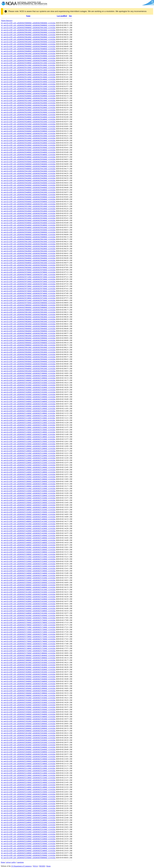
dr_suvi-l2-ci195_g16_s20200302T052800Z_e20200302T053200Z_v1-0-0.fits (28, 216)
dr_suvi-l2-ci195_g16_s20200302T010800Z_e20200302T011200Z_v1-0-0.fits (28, 63)
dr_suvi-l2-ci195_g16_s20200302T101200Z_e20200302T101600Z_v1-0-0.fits (28, 383)
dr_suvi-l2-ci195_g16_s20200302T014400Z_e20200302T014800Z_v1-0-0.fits (28, 84)
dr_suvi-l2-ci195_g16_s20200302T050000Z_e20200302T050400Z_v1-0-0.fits (28, 199)
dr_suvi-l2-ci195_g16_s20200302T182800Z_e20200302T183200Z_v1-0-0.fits (28, 672)
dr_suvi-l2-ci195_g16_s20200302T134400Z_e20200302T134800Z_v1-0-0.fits (28, 507)
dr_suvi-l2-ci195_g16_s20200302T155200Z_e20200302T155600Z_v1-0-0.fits (28, 580)
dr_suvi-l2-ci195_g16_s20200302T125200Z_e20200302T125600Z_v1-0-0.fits (28, 477)
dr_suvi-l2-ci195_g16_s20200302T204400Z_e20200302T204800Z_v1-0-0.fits (28, 752)
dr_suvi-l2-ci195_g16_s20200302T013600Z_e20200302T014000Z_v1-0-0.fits (28, 79)
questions (20, 862)
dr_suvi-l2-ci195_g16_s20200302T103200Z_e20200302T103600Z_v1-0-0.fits (28, 394)
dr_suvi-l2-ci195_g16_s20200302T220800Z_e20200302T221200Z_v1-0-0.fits (28, 801)
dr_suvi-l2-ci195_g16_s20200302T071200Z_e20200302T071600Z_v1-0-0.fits (28, 277)
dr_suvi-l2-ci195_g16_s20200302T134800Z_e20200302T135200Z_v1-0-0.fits (28, 510)
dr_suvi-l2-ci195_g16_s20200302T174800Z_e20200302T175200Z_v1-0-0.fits (28, 648)
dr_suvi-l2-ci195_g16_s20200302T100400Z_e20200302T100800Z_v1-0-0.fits (28, 378)
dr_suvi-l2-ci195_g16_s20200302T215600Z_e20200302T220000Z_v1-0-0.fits (28, 794)
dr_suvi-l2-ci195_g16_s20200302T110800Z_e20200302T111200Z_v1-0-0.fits (28, 416)
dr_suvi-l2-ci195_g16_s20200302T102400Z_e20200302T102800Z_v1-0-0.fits (28, 390)
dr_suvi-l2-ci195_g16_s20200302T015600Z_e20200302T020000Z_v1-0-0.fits (28, 91)
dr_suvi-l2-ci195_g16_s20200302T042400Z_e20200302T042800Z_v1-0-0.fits (28, 178)
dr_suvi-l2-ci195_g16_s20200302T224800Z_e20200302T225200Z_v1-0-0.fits (28, 822)
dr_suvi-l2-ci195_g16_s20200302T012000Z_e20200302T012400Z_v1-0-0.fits (28, 70)
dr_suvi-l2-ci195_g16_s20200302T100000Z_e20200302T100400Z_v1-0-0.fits (28, 376)
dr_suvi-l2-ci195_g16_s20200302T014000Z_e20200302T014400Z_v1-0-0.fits (28, 82)
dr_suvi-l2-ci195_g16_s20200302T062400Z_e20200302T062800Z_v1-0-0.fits (28, 249)
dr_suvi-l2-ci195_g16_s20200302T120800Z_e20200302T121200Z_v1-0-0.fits (28, 451)
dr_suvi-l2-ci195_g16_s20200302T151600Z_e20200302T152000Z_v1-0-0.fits (28, 559)
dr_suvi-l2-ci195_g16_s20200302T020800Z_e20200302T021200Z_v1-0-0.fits (28, 98)
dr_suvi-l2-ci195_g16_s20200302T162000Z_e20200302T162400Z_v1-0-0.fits (28, 597)
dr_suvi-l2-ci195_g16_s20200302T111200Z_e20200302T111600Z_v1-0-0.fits (28, 418)
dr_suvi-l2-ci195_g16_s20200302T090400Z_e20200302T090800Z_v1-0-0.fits (28, 343)
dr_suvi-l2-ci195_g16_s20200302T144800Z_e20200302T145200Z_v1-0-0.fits (28, 545)
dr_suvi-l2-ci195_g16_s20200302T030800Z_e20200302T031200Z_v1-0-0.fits (28, 133)
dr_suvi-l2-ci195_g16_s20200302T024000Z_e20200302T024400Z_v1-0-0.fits (28, 117)
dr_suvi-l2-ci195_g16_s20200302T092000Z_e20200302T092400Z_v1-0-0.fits (28, 352)
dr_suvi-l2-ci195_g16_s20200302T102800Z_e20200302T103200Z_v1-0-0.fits (28, 392)
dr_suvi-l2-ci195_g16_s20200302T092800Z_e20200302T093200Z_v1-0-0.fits (28, 357)
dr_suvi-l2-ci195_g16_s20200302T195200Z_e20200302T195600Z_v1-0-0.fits (28, 721)
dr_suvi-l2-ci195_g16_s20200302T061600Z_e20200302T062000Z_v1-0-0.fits (28, 244)
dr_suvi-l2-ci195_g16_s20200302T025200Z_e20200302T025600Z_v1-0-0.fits (28, 124)
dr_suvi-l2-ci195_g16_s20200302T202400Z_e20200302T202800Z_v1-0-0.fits (28, 740)
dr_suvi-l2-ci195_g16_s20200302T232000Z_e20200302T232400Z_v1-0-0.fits (28, 837)
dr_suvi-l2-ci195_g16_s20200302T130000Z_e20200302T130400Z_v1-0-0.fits (28, 481)
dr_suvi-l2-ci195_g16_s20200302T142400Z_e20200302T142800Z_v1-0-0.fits (28, 531)
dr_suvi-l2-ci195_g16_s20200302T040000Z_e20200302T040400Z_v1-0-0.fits (28, 164)
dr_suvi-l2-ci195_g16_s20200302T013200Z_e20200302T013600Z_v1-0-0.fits (28, 77)
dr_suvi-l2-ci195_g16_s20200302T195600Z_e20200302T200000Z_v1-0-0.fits (28, 724)
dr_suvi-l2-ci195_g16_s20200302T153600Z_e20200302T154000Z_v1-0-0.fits (28, 571)
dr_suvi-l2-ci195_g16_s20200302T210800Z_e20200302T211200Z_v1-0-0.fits (28, 766)
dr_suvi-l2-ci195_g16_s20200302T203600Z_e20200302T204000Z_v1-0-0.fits (28, 747)
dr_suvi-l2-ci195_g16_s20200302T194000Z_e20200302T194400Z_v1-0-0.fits (28, 714)
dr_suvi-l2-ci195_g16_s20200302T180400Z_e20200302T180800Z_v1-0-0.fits (28, 658)
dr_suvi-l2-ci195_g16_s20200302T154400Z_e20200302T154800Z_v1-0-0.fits (28, 576)
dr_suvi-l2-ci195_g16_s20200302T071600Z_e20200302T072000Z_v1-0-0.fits (28, 279)
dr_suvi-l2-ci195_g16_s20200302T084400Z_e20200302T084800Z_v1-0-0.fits (28, 331)
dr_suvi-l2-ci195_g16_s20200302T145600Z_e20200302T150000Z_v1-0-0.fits (28, 550)
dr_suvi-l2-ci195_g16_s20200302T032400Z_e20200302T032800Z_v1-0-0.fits (28, 143)
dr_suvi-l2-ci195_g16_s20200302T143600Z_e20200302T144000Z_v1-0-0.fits (28, 538)
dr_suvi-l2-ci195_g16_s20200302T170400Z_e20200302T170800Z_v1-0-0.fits (28, 623)
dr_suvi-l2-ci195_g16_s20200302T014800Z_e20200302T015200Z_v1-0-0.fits (28, 86)
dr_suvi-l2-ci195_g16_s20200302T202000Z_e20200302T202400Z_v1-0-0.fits (28, 738)
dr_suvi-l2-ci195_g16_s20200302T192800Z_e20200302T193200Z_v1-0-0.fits (28, 707)
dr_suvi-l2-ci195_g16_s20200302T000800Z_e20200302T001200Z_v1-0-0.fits (28, 28)
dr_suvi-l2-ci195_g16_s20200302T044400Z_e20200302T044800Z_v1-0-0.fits (28, 190)
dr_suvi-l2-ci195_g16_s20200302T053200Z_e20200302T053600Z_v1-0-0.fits (28, 218)
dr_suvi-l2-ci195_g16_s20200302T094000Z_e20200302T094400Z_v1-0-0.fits (28, 364)
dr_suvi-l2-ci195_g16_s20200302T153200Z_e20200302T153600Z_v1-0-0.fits (28, 568)
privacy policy (11, 862)
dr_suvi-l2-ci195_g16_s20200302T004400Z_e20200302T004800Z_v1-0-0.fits (28, 49)
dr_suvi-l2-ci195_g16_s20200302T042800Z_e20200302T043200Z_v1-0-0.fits (28, 180)
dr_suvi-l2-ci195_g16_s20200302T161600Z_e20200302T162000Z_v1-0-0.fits (28, 594)
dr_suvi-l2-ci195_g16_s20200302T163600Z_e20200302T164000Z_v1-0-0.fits (28, 606)
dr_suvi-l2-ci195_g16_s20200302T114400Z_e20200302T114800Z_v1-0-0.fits (28, 437)
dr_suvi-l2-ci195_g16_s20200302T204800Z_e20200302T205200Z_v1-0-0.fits (28, 754)
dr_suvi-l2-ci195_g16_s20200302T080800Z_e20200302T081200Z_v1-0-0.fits (28, 310)
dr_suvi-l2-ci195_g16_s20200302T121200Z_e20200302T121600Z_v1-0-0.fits (28, 453)
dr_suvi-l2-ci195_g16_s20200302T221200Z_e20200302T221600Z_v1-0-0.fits (28, 804)
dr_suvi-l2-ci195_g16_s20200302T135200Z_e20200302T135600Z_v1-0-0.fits (28, 512)
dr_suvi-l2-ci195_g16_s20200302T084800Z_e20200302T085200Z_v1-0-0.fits (28, 333)
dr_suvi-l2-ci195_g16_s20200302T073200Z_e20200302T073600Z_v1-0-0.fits (28, 289)
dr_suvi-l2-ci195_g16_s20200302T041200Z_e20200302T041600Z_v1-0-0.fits (28, 171)
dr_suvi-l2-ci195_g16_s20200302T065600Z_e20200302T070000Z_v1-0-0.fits (28, 267)
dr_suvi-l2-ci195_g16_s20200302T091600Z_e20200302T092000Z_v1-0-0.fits (28, 350)
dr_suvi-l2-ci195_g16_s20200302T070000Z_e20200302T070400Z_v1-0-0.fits (28, 270)
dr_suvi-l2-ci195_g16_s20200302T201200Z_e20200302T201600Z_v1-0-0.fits (28, 733)
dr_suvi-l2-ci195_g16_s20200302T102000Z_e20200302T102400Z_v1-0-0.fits (28, 387)
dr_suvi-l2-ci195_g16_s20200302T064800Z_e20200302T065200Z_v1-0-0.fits (28, 263)
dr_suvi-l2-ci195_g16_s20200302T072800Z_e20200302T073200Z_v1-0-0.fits (28, 286)
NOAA (35, 866)
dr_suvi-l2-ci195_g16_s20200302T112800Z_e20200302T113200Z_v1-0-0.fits (28, 427)
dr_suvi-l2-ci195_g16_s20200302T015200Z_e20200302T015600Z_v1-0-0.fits (28, 89)
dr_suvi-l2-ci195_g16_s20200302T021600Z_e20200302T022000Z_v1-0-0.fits (28, 103)
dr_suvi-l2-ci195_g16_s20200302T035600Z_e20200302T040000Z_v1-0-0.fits (28, 162)
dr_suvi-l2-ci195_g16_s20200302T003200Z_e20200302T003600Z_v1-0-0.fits (28, 42)
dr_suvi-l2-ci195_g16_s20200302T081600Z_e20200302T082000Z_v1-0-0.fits (28, 315)
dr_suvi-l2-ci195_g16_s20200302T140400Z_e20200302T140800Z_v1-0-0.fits (28, 519)
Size (70, 16)
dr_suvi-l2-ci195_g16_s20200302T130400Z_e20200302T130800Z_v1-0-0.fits (28, 484)
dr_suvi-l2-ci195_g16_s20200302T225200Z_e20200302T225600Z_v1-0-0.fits (28, 825)
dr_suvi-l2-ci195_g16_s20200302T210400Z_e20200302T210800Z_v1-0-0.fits (28, 764)
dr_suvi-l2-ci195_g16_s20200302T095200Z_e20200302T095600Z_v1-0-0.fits (28, 371)
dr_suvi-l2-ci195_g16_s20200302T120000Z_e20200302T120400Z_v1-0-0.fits (28, 446)
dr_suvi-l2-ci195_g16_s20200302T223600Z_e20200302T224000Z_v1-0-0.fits (28, 815)
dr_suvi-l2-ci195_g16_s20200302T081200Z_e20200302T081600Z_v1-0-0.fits (28, 312)
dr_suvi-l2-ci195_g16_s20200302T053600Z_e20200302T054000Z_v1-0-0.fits (28, 220)
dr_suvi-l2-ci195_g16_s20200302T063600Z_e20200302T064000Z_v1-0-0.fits (28, 256)
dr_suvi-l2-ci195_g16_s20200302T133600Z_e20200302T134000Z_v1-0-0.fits (28, 503)
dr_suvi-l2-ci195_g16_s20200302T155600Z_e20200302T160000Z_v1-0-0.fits (28, 583)
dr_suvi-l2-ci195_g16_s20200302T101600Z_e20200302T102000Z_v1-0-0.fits (28, 385)
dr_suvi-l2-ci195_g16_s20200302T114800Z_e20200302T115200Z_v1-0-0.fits (28, 439)
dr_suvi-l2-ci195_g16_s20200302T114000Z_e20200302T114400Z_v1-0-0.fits (28, 434)
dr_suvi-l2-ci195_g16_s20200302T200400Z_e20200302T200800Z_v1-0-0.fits (28, 728)
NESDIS (42, 866)
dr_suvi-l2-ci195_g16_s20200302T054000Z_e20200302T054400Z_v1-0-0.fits (28, 223)
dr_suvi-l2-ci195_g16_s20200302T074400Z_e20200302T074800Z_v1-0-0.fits (28, 296)
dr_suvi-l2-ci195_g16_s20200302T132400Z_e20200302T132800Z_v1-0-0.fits (28, 496)
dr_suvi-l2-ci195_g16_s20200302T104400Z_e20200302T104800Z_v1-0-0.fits (28, 402)
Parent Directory (7, 21)
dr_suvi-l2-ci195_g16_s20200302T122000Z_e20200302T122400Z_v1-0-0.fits (28, 458)
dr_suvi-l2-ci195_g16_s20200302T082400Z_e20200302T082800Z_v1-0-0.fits (28, 319)
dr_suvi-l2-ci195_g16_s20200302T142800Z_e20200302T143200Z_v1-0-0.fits (28, 533)
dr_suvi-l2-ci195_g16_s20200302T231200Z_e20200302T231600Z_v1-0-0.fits (28, 832)
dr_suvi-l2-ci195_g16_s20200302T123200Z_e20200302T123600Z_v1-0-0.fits (28, 465)
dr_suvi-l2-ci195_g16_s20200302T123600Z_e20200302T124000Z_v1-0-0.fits (28, 467)
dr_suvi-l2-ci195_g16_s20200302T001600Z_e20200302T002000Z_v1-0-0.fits (28, 32)
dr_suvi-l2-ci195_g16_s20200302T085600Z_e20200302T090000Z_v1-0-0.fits (28, 338)
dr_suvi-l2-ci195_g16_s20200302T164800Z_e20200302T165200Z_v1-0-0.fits (28, 613)
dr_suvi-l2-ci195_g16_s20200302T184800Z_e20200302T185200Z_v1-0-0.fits (28, 684)
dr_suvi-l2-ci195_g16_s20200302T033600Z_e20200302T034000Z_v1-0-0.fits (28, 150)
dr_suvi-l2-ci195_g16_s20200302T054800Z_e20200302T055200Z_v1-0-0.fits (28, 228)
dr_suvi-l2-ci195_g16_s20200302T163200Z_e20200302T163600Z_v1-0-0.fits (28, 604)
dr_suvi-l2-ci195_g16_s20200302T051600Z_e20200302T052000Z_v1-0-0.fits (28, 209)
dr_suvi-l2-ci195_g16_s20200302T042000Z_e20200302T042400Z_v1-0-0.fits (28, 176)
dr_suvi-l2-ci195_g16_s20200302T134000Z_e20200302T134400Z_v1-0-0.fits (28, 505)
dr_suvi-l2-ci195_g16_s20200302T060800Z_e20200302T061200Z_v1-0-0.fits (28, 239)
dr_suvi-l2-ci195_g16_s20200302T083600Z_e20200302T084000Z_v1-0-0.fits (28, 326)
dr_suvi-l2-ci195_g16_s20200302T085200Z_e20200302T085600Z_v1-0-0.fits (28, 336)
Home (3, 862)
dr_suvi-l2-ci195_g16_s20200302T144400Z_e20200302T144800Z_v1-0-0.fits (28, 543)
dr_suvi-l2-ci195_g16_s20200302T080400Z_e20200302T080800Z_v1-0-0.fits (28, 307)
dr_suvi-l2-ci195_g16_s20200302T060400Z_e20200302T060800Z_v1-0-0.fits (28, 237)
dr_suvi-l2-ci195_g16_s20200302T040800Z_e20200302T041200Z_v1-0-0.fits (28, 169)
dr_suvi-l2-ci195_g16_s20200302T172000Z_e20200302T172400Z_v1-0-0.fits (28, 632)
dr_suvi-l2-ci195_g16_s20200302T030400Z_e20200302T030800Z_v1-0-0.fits (28, 131)
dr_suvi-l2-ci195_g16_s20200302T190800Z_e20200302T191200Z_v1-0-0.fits (28, 695)
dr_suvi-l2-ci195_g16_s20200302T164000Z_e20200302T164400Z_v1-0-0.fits (28, 608)
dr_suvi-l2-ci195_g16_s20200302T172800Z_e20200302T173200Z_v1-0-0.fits (28, 637)
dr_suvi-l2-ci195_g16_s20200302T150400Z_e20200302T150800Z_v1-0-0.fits (28, 552)
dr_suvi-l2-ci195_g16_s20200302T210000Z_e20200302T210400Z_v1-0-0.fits (28, 761)
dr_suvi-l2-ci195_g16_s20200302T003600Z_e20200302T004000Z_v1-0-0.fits (28, 44)
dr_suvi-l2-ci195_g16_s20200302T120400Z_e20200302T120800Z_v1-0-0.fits (28, 449)
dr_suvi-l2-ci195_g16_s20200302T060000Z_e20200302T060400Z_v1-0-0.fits (28, 235)
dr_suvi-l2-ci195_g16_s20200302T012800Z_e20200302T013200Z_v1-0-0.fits (28, 75)
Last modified (62, 16)
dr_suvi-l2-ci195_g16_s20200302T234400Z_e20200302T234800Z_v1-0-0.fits (28, 851)
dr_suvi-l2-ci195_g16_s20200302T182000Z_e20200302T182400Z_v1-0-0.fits (28, 667)
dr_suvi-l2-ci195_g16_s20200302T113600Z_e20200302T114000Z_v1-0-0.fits (28, 432)
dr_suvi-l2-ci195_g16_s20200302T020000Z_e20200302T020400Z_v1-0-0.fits (28, 93)
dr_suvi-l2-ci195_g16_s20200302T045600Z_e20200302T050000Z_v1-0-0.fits (28, 197)
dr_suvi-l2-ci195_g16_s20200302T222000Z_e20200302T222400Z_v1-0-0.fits (28, 808)
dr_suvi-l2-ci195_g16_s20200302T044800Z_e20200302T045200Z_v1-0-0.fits (28, 192)
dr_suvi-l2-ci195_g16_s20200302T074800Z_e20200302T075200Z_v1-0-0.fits (28, 298)
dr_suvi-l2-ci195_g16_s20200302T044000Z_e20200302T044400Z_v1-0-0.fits (28, 188)
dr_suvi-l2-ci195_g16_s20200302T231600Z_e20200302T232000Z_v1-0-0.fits (28, 834)
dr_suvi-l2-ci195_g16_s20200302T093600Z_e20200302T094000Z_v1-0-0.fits (28, 362)
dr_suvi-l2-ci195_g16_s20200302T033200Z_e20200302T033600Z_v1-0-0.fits (28, 148)
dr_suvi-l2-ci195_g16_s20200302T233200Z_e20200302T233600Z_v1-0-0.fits (28, 844)
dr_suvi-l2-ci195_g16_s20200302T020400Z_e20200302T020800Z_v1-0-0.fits (28, 96)
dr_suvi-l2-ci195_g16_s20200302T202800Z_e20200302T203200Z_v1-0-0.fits (28, 742)
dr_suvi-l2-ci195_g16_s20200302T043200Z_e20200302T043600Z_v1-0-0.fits (28, 183)
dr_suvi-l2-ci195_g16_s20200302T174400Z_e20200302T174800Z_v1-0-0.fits (28, 646)
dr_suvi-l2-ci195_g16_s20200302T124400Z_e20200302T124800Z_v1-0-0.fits (28, 472)
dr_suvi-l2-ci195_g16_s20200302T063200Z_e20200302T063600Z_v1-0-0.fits (28, 253)
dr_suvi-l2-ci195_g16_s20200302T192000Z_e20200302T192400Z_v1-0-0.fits (28, 702)
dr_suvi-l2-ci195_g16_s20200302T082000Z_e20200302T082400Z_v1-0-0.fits (28, 317)
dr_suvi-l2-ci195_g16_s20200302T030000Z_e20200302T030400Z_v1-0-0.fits (28, 129)
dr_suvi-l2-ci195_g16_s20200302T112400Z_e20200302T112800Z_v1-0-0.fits (28, 425)
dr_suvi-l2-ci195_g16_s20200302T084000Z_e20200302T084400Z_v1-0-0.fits (28, 329)
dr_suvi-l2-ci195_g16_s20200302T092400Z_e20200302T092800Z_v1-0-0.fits (28, 354)
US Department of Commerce (21, 866)
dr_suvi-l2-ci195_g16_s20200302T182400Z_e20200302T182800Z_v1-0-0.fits (28, 670)
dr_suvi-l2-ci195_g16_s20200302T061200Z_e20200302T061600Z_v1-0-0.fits (28, 242)
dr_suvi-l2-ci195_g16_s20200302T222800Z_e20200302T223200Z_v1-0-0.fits (28, 813)
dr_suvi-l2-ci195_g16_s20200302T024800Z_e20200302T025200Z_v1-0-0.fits (28, 122)
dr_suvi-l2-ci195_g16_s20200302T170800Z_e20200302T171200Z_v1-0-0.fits (28, 625)
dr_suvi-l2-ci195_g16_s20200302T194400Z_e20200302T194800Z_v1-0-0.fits (28, 717)
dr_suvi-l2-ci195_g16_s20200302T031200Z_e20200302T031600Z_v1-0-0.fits (28, 136)
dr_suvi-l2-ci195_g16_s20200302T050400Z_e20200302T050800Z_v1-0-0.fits (28, 202)
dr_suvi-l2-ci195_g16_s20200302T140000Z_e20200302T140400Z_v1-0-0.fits (28, 517)
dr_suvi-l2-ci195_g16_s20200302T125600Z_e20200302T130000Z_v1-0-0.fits (28, 479)
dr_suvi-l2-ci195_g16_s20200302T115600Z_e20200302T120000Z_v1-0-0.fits (28, 444)
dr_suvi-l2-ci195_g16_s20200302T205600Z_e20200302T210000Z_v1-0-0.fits (28, 759)
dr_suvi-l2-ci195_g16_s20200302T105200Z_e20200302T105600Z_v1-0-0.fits (28, 406)
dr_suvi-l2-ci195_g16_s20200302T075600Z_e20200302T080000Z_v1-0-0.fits (28, 303)
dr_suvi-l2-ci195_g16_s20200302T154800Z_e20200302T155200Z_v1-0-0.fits (28, 578)
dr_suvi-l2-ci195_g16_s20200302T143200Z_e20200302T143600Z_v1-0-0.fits (28, 536)
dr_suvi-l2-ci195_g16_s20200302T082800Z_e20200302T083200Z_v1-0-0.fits (28, 322)
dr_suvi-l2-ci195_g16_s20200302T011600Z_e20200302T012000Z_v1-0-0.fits (28, 68)
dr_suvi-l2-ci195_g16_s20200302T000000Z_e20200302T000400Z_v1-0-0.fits (28, 23)
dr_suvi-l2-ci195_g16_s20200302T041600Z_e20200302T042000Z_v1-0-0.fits (28, 173)
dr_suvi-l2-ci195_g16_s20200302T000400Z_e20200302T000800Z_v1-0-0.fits (28, 25)
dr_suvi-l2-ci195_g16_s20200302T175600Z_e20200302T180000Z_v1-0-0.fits (28, 653)
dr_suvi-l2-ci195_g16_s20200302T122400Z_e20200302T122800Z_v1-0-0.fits (28, 460)
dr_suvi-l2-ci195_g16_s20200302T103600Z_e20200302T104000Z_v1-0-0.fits (28, 397)
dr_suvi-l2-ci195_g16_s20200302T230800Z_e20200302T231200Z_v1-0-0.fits (28, 829)
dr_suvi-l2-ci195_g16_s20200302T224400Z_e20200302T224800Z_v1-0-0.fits (28, 820)
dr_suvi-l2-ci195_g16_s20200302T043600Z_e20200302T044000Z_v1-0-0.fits (28, 185)
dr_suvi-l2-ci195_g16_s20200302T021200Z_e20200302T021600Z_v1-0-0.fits (28, 101)
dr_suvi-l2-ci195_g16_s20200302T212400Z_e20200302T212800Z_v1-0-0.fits (28, 775)
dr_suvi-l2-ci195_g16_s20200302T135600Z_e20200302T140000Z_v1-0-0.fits (28, 514)
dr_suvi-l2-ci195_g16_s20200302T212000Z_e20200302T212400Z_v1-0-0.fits (28, 773)
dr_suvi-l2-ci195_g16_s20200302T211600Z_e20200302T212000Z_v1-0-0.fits (28, 771)
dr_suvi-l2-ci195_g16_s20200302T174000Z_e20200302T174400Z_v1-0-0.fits (28, 644)
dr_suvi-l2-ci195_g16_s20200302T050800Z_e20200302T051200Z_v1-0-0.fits (28, 204)
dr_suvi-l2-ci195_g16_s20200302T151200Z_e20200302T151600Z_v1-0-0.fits (28, 557)
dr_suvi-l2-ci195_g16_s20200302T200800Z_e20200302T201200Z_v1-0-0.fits (28, 731)
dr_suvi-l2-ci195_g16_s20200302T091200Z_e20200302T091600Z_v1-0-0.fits (28, 347)
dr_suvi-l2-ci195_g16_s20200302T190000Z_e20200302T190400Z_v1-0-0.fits (28, 691)
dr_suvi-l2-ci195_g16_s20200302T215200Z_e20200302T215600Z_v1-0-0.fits (28, 792)
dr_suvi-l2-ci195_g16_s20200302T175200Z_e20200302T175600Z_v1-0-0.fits (28, 651)
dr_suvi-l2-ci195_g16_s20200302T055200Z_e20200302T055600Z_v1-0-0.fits (28, 230)
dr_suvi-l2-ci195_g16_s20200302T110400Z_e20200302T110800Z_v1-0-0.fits (28, 413)
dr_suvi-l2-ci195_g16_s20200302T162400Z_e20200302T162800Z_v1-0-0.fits (28, 599)
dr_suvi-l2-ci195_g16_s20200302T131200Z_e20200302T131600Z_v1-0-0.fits (28, 489)
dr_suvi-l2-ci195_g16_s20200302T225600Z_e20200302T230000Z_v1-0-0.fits (28, 827)
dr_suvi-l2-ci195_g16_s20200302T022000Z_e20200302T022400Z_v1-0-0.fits (28, 105)
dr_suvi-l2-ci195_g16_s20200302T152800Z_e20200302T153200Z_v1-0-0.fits (28, 566)
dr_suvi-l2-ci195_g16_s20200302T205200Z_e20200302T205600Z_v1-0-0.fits (28, 757)
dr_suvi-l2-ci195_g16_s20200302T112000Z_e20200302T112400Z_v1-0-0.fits (28, 423)
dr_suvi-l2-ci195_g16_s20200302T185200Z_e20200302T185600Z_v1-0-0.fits (28, 686)
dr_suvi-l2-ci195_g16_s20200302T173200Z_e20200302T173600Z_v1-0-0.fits (28, 639)
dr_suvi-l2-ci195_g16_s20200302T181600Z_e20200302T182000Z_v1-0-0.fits (28, 665)
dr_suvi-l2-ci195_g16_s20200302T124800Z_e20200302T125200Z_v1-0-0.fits (28, 474)
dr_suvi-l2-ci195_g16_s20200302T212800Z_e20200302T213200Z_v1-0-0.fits (28, 778)
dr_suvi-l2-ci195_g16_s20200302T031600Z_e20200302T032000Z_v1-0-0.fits (28, 138)
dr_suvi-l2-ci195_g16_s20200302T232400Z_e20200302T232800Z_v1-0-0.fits (28, 839)
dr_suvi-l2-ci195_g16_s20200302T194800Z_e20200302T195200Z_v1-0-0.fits (28, 719)
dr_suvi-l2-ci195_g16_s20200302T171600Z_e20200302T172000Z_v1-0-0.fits (28, 630)
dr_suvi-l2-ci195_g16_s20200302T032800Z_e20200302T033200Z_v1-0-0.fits (28, 145)
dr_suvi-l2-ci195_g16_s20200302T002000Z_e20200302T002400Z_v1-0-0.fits (28, 35)
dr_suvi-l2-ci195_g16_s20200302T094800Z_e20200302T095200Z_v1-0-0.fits (28, 369)
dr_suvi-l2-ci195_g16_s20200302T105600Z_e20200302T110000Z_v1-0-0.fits (28, 409)
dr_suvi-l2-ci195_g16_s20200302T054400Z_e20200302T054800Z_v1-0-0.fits (28, 225)
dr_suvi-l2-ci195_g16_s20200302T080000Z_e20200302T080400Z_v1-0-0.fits (28, 305)
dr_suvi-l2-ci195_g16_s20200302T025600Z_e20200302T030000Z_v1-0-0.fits (28, 126)
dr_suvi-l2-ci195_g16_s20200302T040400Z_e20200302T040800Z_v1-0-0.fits (28, 166)
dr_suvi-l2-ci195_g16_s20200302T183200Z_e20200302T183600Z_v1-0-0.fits (28, 674)
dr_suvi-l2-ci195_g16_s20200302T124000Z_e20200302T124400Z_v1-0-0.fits (28, 470)
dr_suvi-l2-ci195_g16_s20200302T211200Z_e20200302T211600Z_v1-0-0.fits (28, 768)
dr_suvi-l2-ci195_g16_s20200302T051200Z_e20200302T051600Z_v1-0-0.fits (28, 206)
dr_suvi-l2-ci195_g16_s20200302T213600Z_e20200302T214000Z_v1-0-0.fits (28, 782)
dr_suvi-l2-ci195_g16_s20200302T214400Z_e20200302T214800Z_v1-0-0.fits (28, 787)
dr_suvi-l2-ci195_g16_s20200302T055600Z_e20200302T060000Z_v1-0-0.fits (28, 232)
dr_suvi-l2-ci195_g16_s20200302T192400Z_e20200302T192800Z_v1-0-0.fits (28, 705)
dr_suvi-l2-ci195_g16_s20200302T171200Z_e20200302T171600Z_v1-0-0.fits (28, 627)
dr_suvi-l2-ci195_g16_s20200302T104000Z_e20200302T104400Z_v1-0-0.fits (28, 399)
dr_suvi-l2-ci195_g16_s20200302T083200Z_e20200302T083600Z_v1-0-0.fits (28, 324)
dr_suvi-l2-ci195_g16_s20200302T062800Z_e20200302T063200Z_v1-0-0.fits (28, 251)
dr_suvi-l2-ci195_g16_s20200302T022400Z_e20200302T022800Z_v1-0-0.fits (28, 108)
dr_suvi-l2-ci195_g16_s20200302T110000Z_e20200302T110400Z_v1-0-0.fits (28, 411)
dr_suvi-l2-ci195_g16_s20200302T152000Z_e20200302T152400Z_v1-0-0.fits (28, 561)
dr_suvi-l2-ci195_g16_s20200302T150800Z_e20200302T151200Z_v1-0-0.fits (28, 554)
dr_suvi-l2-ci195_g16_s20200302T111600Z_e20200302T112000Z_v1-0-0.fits (28, 420)
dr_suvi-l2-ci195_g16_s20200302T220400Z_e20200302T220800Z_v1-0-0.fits (28, 799)
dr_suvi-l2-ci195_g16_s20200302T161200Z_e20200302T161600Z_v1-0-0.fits (28, 592)
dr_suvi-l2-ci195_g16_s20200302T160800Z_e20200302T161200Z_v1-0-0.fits (28, 590)
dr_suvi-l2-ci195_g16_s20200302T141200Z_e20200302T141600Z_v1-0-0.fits (28, 524)
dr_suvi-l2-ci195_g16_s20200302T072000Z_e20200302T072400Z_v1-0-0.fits (28, 282)
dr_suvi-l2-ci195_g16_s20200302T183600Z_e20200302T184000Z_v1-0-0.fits (28, 677)
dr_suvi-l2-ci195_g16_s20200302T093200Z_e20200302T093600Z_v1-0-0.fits (28, 359)
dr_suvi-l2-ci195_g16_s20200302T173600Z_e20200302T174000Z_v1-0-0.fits (28, 641)
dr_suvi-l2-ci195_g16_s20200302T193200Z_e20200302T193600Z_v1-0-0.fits (28, 710)
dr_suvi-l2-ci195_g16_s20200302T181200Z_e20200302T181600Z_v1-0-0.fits (28, 663)
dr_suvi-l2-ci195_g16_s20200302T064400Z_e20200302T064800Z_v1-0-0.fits (28, 260)
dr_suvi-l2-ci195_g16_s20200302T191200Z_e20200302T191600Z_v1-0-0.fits (28, 698)
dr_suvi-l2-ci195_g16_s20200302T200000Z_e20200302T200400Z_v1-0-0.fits (28, 726)
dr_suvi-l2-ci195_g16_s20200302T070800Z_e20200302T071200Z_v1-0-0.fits (28, 275)
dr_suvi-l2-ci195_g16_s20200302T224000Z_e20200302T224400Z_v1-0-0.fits (28, 818)
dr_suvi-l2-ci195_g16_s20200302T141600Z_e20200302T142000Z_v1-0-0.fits (28, 526)
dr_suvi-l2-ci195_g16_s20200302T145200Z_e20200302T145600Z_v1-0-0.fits (28, 547)
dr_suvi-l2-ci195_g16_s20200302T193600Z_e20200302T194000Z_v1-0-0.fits (28, 712)
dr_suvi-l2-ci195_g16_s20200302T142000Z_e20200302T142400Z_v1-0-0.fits (28, 528)
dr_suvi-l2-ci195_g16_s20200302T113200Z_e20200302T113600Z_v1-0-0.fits (28, 430)
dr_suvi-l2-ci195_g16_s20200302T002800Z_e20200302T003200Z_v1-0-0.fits (28, 39)
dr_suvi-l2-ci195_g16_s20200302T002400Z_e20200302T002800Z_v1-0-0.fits (28, 37)
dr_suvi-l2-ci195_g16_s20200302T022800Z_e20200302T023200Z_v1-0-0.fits (28, 110)
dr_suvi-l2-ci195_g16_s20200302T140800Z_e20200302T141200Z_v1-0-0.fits (28, 521)
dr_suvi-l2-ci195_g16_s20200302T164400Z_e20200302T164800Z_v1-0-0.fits (28, 611)
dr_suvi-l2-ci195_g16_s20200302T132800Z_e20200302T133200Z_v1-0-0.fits (28, 498)
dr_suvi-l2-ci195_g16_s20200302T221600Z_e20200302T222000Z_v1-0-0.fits (28, 806)
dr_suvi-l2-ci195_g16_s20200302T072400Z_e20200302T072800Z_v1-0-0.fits (28, 284)
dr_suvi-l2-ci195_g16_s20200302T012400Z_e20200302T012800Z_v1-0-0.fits (28, 72)
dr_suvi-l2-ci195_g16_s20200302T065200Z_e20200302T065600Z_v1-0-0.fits (28, 265)
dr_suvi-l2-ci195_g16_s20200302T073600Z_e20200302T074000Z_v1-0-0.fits (28, 291)
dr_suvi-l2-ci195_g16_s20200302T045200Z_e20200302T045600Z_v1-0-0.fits (28, 195)
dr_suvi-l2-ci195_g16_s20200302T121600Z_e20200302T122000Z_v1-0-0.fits (28, 456)
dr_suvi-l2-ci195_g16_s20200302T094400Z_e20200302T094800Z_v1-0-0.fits (28, 366)
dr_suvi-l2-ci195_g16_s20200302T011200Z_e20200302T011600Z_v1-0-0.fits (28, 65)
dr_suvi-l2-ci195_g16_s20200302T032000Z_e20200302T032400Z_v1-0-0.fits (28, 140)
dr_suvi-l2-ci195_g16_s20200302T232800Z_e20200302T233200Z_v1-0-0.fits (28, 841)
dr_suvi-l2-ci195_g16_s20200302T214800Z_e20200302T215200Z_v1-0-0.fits (28, 789)
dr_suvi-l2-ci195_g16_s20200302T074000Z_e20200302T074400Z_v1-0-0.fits (28, 293)
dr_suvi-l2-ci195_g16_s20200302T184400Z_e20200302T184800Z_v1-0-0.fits (28, 681)
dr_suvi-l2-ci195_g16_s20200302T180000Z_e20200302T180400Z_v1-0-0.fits (28, 655)
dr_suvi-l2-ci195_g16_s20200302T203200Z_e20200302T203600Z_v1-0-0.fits (28, 745)
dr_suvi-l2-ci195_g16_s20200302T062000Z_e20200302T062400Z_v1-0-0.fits (28, 246)
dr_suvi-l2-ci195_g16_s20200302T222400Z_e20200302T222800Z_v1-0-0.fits (28, 811)
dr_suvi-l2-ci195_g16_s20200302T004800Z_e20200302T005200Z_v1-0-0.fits (28, 51)
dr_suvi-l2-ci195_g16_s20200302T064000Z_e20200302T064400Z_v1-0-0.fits (28, 258)
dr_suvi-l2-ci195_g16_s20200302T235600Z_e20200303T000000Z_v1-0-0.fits (28, 858)
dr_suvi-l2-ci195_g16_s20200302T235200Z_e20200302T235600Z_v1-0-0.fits (28, 855)
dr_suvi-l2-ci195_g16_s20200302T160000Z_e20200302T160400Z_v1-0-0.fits (28, 585)
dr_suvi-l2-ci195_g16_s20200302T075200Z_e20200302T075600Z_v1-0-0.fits (28, 300)
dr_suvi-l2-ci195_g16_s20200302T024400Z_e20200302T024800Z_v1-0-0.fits (28, 119)
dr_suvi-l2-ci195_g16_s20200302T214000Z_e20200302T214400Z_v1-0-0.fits (28, 785)
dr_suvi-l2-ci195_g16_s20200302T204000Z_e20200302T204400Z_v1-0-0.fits (28, 750)
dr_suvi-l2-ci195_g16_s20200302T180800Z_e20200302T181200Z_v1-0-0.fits (28, 660)
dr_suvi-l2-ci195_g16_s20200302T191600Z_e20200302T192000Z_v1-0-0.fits (28, 700)
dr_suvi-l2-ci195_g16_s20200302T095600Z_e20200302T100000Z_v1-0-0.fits (28, 373)
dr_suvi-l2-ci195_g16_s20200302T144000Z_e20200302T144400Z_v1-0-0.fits (28, 540)
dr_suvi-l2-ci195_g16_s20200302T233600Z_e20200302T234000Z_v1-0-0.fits (28, 846)
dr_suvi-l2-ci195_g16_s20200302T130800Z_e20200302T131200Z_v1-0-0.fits (28, 486)
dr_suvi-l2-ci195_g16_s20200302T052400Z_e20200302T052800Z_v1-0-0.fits (28, 213)
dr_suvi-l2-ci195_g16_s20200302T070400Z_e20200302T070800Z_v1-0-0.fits (28, 272)
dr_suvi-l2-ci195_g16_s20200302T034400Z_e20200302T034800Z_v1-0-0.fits (28, 155)
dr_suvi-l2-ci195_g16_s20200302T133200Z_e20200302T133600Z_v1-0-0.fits (28, 500)
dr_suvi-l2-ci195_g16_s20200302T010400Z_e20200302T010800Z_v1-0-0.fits (28, 61)
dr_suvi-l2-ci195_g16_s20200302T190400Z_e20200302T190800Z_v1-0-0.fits (28, 693)
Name (28, 16)
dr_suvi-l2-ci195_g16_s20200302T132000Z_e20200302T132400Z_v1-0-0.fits (28, 493)
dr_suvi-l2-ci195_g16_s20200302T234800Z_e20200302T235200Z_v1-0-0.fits (28, 853)
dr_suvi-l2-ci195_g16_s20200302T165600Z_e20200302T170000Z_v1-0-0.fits (28, 618)
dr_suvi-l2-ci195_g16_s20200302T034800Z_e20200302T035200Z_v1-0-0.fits (28, 157)
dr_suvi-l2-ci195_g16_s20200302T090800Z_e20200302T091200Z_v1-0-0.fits (28, 345)
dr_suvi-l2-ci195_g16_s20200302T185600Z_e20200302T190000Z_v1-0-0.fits (28, 688)
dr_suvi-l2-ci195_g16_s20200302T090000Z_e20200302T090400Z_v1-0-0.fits (28, 340)
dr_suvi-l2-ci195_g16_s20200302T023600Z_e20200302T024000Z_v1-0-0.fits (28, 115)
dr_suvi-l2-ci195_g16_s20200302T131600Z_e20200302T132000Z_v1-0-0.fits (28, 491)
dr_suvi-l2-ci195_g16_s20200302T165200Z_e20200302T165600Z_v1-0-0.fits (28, 615)
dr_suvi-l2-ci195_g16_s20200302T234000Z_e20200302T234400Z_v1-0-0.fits (28, 848)
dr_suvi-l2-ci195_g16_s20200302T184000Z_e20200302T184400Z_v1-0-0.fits (28, 679)
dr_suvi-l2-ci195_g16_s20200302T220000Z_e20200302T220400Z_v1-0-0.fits (28, 797)
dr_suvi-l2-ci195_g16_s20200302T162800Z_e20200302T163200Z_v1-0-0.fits (28, 601)
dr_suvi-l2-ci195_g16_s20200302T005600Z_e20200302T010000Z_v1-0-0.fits (28, 56)
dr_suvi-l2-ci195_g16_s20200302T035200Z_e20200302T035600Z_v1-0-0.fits (28, 159)
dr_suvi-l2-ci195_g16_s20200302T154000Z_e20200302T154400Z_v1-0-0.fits (28, 573)
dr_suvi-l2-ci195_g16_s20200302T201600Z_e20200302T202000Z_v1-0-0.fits (28, 735)
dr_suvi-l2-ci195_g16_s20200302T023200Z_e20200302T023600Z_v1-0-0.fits (28, 112)
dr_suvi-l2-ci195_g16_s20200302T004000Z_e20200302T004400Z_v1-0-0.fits (28, 46)
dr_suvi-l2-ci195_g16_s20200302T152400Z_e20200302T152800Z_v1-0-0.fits (28, 564)
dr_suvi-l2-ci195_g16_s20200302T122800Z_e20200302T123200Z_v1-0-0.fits (28, 463)
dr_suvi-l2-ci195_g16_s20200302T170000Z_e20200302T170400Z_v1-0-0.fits (28, 620)
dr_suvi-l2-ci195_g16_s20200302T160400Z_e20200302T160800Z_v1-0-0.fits (28, 587)
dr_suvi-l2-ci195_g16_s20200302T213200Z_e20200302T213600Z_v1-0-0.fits (28, 780)
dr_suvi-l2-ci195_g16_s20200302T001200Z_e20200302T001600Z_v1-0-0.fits (28, 30)
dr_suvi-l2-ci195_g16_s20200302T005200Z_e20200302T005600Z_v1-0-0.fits (28, 53)
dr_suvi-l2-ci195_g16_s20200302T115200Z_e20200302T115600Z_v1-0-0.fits (28, 441)
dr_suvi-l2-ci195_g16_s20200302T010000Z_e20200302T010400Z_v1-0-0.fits (28, 58)
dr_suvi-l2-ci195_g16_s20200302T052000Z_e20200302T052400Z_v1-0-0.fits (28, 211)
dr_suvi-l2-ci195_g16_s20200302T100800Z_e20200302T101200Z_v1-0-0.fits (28, 380)
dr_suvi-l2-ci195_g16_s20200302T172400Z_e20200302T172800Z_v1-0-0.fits (28, 634)
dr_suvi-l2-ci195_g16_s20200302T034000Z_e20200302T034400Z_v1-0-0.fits (28, 152)
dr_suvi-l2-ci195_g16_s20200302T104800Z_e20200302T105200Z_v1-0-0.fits (28, 404)
